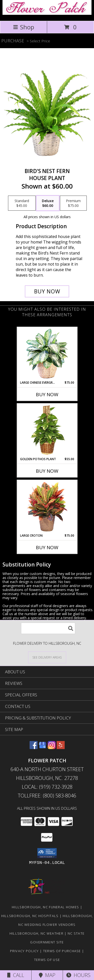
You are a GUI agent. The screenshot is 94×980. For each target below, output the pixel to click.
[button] (47, 853)
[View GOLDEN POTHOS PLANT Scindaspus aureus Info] (47, 430)
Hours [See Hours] (78, 975)
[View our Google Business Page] (43, 747)
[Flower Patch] (47, 13)
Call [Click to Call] (16, 975)
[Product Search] (48, 628)
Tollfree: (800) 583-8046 (47, 796)
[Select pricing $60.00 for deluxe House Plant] (48, 203)
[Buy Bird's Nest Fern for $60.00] (47, 291)
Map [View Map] (47, 975)
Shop (24, 27)
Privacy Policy (24, 951)
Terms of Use (47, 960)
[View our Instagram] (52, 747)
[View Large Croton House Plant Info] (47, 507)
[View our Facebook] (34, 747)
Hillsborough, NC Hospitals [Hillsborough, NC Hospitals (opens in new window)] (30, 916)
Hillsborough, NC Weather (36, 933)
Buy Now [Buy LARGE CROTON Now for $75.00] (47, 547)
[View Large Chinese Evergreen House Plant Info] (47, 354)
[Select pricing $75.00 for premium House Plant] (73, 203)
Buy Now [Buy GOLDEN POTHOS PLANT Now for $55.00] (47, 471)
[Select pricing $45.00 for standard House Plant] (22, 203)
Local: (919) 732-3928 (47, 787)
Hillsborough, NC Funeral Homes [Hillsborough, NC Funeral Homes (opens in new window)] (45, 907)
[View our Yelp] (61, 747)
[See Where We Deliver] (47, 657)
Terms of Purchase (62, 951)
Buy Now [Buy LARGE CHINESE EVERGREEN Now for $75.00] (47, 394)
